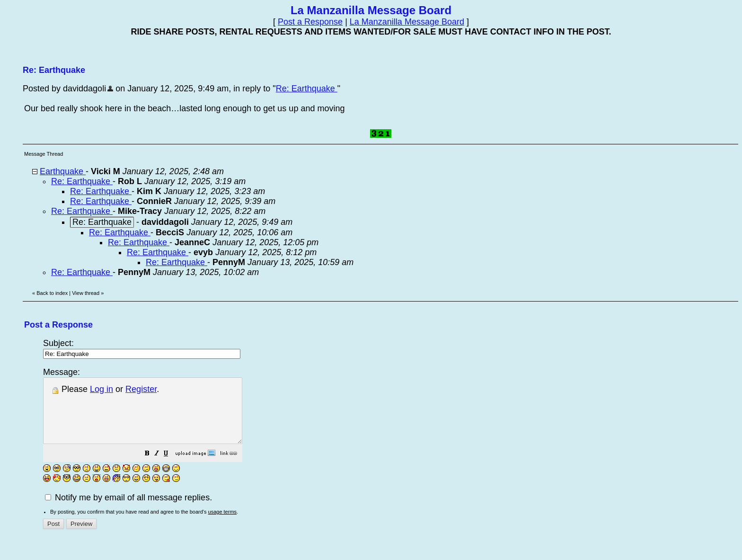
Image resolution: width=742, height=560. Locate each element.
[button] (171, 467)
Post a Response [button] (310, 22)
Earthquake (63, 171)
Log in (102, 389)
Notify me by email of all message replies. (128, 510)
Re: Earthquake (307, 89)
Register (141, 389)
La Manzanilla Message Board (407, 22)
